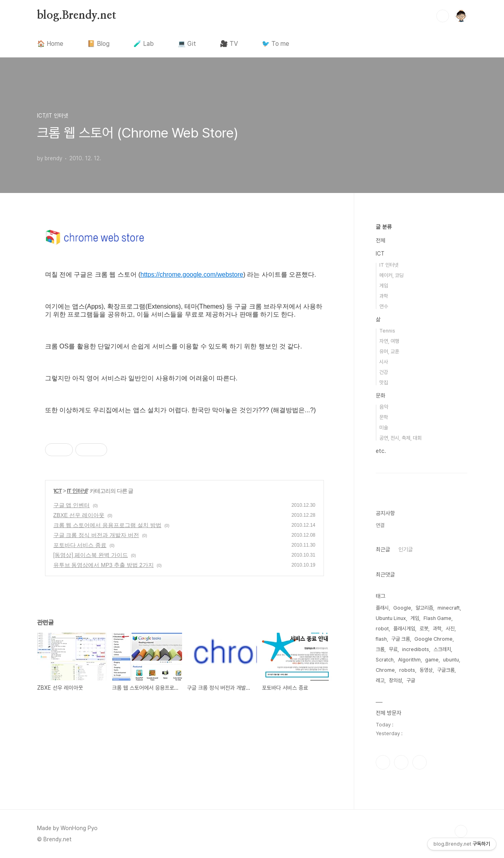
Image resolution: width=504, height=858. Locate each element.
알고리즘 (424, 608)
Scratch (385, 660)
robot (382, 629)
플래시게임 (404, 629)
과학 (384, 296)
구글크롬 (446, 670)
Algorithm (409, 660)
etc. (381, 451)
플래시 (382, 608)
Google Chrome (433, 639)
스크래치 (442, 649)
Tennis (387, 331)
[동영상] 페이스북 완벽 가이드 (91, 555)
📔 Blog (98, 44)
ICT (58, 491)
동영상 (426, 670)
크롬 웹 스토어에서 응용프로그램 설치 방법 (107, 525)
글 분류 (384, 227)
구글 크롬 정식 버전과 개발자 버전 (96, 535)
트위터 (401, 762)
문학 (384, 417)
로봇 (424, 629)
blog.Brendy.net (77, 16)
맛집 (384, 383)
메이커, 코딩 (391, 275)
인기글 (406, 549)
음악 (384, 407)
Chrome (385, 670)
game (432, 660)
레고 (380, 680)
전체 (380, 240)
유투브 (420, 762)
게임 (384, 286)
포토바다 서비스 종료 (80, 545)
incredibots (416, 649)
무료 (393, 649)
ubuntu (451, 660)
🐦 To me (276, 44)
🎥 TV (229, 44)
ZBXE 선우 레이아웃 (79, 515)
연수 (384, 306)
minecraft (449, 608)
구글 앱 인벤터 (72, 505)
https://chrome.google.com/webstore (192, 275)
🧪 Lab (144, 44)
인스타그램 (383, 762)
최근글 (383, 549)
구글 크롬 (401, 639)
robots (407, 670)
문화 (380, 396)
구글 (411, 680)
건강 (384, 372)
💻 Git (187, 44)
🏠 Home (50, 44)
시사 (384, 362)
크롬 (380, 649)
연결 (380, 525)
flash (381, 639)
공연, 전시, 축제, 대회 (400, 438)
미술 (384, 428)
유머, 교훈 (389, 351)
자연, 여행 (389, 341)
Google (402, 608)
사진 (450, 629)
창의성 (395, 680)
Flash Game (437, 618)
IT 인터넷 (77, 491)
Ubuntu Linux (391, 618)
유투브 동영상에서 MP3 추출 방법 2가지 (104, 565)
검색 (443, 16)
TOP (461, 831)
